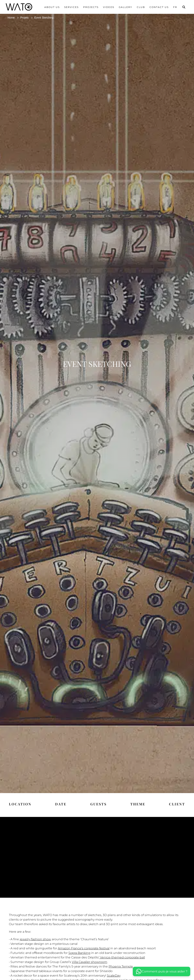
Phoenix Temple (121, 971)
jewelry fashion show (35, 944)
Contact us (159, 7)
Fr (175, 7)
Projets (26, 18)
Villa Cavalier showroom (90, 967)
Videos (109, 7)
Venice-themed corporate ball (122, 962)
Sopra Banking (79, 958)
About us (52, 7)
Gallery (126, 7)
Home (12, 18)
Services (71, 7)
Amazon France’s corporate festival (84, 953)
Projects (91, 7)
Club (141, 7)
